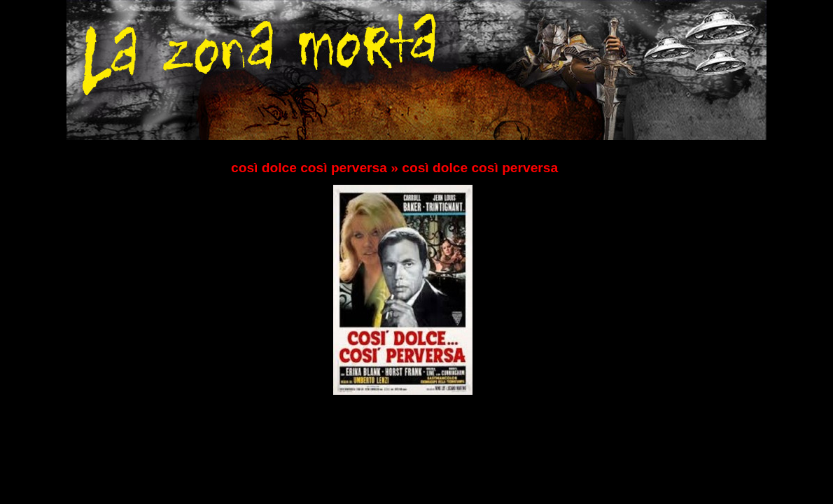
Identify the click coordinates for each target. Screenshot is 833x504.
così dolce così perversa (309, 168)
